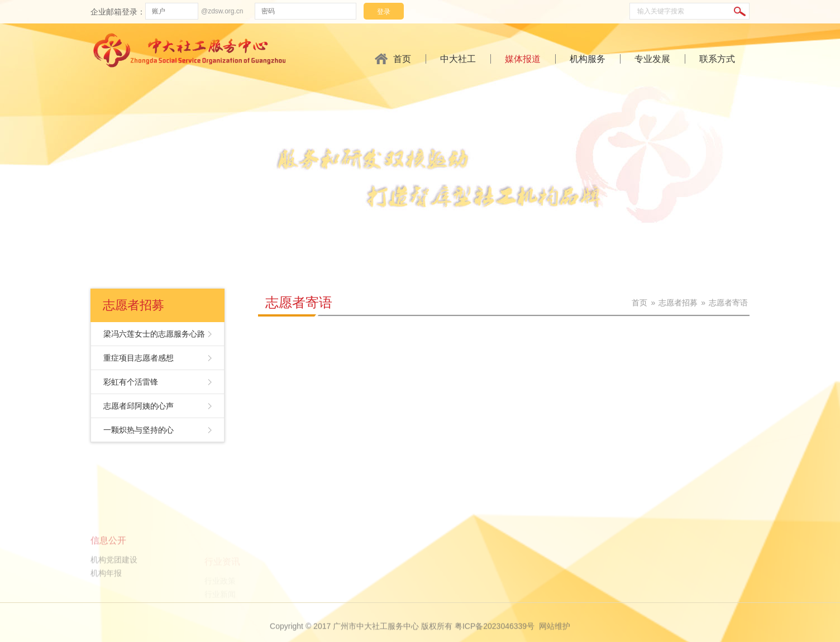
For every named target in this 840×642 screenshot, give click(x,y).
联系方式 (717, 59)
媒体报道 (523, 59)
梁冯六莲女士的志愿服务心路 (154, 334)
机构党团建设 (114, 583)
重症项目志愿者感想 (139, 358)
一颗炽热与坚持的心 (139, 430)
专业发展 (652, 59)
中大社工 (458, 59)
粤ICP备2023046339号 (495, 633)
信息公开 (108, 564)
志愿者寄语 (299, 302)
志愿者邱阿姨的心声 (139, 406)
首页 (402, 59)
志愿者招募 (678, 303)
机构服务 (588, 59)
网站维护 (555, 633)
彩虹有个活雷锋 (131, 382)
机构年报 (106, 597)
